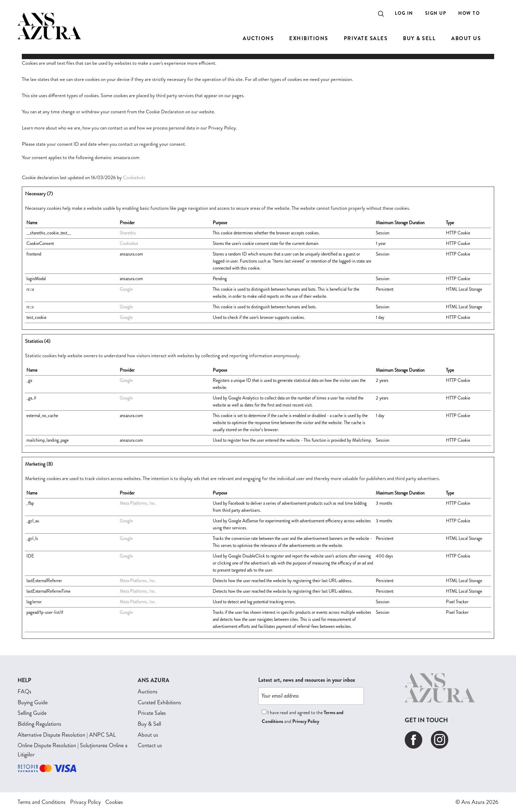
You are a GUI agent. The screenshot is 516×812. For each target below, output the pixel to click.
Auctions (148, 691)
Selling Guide (32, 713)
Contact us (150, 745)
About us (148, 735)
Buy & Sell (149, 724)
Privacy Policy (306, 721)
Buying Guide (33, 702)
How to (469, 13)
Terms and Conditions (42, 802)
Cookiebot (133, 177)
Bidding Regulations (39, 724)
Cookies (114, 802)
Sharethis (128, 233)
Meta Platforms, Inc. (138, 503)
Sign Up (436, 13)
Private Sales (152, 713)
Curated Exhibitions (159, 702)
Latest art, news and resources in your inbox (307, 680)
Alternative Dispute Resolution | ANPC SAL (67, 735)
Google (126, 289)
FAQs (24, 691)
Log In (404, 13)
